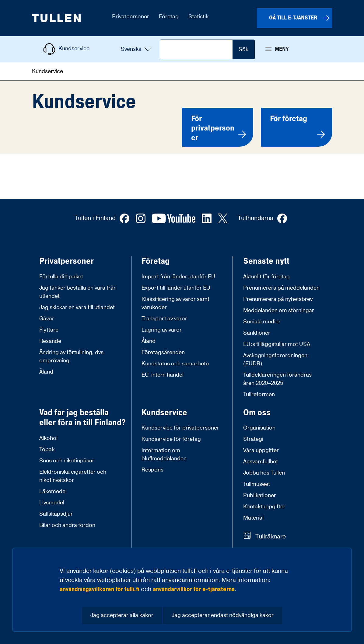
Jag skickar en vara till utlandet (77, 307)
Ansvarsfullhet (261, 462)
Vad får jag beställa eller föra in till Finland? (82, 418)
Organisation (259, 428)
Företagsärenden (163, 352)
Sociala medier (262, 322)
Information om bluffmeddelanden (164, 454)
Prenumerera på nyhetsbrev (278, 299)
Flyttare (49, 330)
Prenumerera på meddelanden (281, 288)
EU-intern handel (163, 375)
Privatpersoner (66, 261)
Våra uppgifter (261, 450)
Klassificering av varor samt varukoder (175, 303)
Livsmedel (52, 503)
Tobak (47, 449)
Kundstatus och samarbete (175, 364)
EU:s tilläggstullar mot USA (277, 344)
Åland (46, 372)
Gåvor (47, 319)
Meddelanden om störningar (279, 310)
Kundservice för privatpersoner (180, 428)
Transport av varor (164, 319)
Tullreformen (259, 394)
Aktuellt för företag (266, 277)
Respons (152, 470)
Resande (50, 341)
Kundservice (164, 413)
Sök (243, 49)
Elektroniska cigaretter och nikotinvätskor (73, 476)
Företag (156, 261)
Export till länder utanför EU (176, 288)
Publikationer (260, 495)
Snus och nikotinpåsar (67, 461)
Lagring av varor (162, 330)
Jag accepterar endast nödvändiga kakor (223, 615)
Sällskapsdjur (56, 514)
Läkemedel (53, 491)
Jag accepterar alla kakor (122, 615)
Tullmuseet (257, 484)
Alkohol (48, 438)
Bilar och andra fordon (67, 525)
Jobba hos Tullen (264, 473)
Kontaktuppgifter (264, 507)
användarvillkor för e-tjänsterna (194, 589)
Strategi (253, 439)
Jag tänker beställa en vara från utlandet (78, 292)
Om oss (257, 413)
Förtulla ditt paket (61, 277)
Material (253, 518)
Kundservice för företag (171, 439)
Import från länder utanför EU (178, 277)
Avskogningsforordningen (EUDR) (275, 360)
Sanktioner (257, 333)
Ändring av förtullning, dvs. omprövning (72, 357)
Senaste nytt (266, 261)
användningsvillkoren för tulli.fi (100, 589)
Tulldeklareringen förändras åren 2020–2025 (277, 379)
